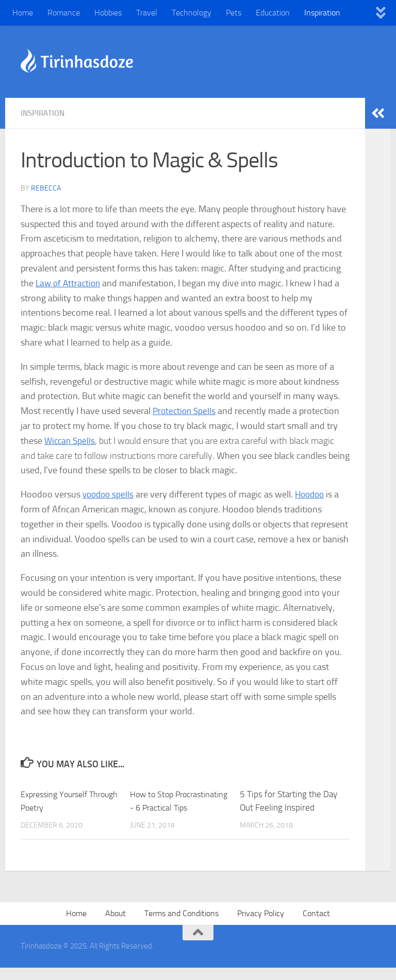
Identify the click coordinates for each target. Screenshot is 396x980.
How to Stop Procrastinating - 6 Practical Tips (165, 807)
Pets (234, 13)
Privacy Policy (261, 926)
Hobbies (108, 13)
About (115, 926)
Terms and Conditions (181, 926)
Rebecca (46, 188)
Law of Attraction (70, 283)
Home (23, 13)
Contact (316, 926)
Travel (147, 13)
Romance (64, 13)
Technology (192, 13)
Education (273, 13)
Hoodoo (314, 494)
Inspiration (322, 13)
